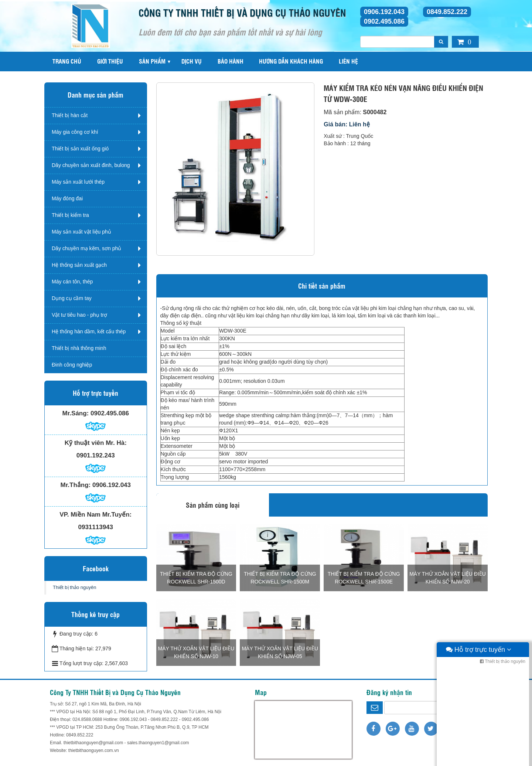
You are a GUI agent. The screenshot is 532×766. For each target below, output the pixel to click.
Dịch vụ (192, 61)
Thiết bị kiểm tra (70, 215)
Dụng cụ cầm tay (72, 298)
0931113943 (96, 527)
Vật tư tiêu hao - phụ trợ (79, 315)
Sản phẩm (152, 61)
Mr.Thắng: (76, 485)
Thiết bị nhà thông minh (79, 348)
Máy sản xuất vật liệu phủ (81, 232)
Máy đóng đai (67, 198)
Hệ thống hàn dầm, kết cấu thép (89, 331)
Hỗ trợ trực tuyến (479, 759)
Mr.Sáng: (75, 413)
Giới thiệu (110, 61)
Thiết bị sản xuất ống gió (80, 149)
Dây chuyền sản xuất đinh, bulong (91, 165)
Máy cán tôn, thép (72, 282)
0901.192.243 (96, 455)
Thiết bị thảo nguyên (74, 587)
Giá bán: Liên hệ (347, 124)
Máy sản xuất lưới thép (78, 182)
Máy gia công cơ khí (75, 132)
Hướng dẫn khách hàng (291, 61)
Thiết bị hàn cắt (70, 115)
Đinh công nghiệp (72, 365)
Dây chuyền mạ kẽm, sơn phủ (86, 248)
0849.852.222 (447, 12)
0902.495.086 (384, 21)
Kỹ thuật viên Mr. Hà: (96, 443)
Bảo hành (231, 61)
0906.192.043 (384, 12)
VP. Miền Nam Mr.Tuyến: (96, 515)
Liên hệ (348, 61)
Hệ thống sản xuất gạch (79, 265)
